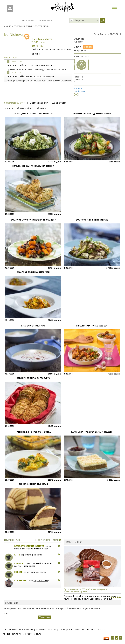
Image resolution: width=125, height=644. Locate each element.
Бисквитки (80, 630)
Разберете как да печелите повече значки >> (52, 49)
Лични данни (65, 630)
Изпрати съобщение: (80, 91)
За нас (101, 630)
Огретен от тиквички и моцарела (39, 65)
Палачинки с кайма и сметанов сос (31, 549)
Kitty (17, 555)
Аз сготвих (59, 103)
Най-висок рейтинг (24, 108)
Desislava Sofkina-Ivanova (29, 546)
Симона (19, 563)
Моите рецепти (39, 103)
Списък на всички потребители (18, 630)
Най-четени (41, 108)
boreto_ (19, 572)
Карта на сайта (34, 634)
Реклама (91, 630)
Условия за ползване (46, 630)
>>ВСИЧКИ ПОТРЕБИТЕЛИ (47, 540)
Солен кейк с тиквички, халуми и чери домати (34, 565)
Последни (8, 108)
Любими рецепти (15, 103)
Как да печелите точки (14, 634)
